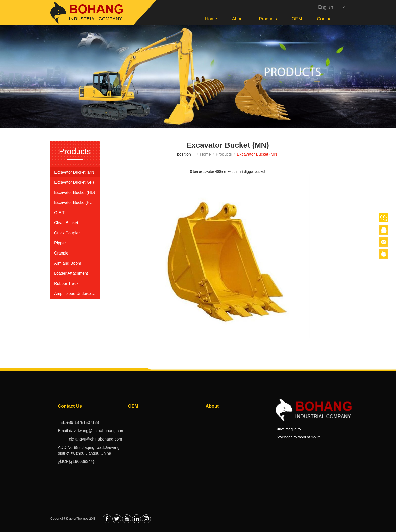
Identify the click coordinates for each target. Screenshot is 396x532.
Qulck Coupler (67, 233)
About (238, 19)
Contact (325, 19)
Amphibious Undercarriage (75, 294)
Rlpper (60, 243)
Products (268, 19)
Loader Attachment (71, 273)
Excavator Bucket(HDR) (75, 203)
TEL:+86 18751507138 (78, 422)
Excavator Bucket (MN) (75, 172)
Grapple (61, 253)
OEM (297, 19)
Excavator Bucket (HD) (75, 192)
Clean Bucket (66, 223)
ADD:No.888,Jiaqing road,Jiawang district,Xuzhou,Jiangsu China (89, 450)
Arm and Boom (68, 263)
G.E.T (59, 213)
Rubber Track (66, 283)
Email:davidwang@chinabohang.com (91, 431)
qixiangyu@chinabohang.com (90, 439)
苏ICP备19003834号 (76, 462)
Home (211, 19)
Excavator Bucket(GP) (74, 182)
